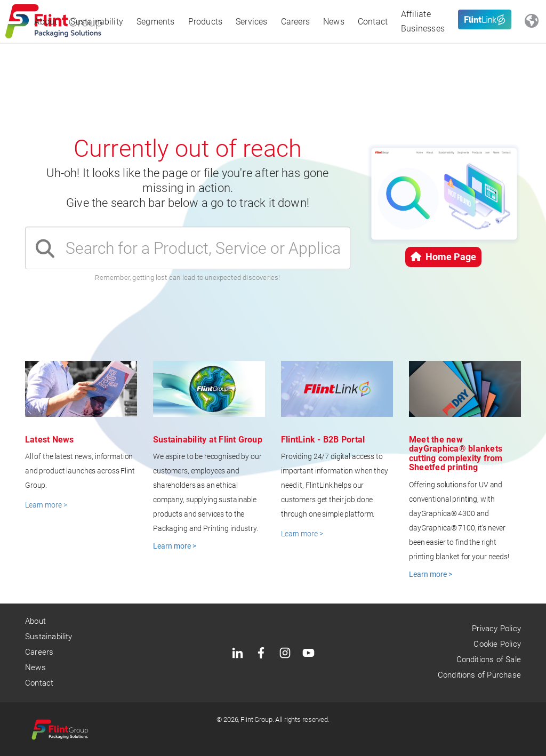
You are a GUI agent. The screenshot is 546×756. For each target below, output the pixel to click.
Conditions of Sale (489, 660)
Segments (156, 22)
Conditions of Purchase (479, 675)
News (334, 22)
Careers (295, 22)
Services (252, 22)
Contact (373, 22)
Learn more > (46, 505)
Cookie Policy (497, 644)
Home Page (443, 257)
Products (206, 22)
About (46, 22)
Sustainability (97, 22)
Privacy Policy (496, 629)
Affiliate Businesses (423, 21)
